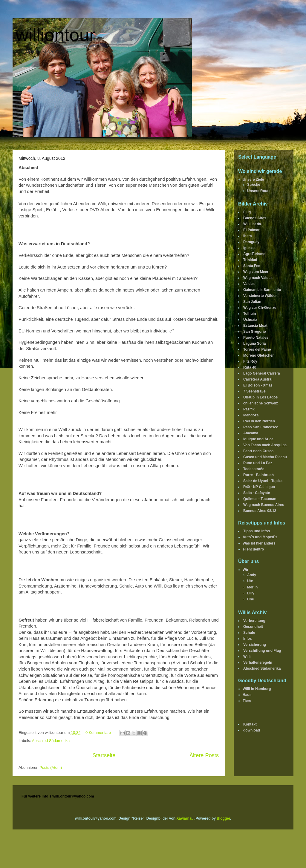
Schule (249, 633)
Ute (250, 581)
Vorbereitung (254, 621)
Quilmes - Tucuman (260, 499)
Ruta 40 (250, 367)
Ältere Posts (204, 755)
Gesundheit (253, 627)
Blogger (223, 818)
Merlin (252, 587)
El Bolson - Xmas (258, 385)
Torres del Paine (257, 349)
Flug (247, 212)
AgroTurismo (254, 254)
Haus (247, 695)
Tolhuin (250, 314)
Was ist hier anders (259, 543)
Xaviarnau (185, 818)
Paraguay (251, 242)
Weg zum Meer (256, 272)
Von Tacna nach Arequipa (265, 445)
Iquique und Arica (258, 439)
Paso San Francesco (261, 427)
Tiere (247, 701)
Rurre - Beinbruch (258, 475)
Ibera (248, 236)
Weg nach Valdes (258, 278)
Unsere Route (259, 191)
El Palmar (251, 230)
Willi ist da (252, 224)
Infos (248, 639)
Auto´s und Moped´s (260, 537)
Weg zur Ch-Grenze (260, 308)
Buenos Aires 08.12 (260, 511)
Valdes (249, 284)
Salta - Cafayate (257, 493)
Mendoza (251, 415)
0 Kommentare (98, 733)
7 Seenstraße (254, 391)
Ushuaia (250, 320)
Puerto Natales (256, 338)
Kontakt (250, 724)
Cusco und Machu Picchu (265, 457)
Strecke (254, 185)
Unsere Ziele (253, 180)
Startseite (104, 755)
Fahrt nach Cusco (258, 451)
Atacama (251, 433)
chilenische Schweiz (261, 403)
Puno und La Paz (258, 463)
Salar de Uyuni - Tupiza (263, 481)
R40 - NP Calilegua (259, 487)
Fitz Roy (250, 361)
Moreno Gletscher (258, 355)
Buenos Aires (255, 218)
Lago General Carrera (262, 373)
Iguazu (249, 248)
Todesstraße (254, 469)
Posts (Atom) (51, 767)
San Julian (252, 302)
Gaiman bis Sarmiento (262, 290)
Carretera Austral (258, 379)
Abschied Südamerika (51, 741)
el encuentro (253, 549)
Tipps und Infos (257, 531)
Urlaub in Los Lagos (260, 397)
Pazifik (249, 409)
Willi (247, 657)
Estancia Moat (255, 326)
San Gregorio (255, 332)
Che (251, 599)
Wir (245, 570)
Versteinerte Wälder (260, 296)
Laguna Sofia (254, 343)
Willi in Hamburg (257, 689)
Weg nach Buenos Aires (264, 505)
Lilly (251, 593)
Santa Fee (252, 266)
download (252, 730)
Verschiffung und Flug (262, 651)
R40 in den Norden (259, 421)
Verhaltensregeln (258, 662)
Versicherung (255, 645)
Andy (252, 575)
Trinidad (250, 260)
